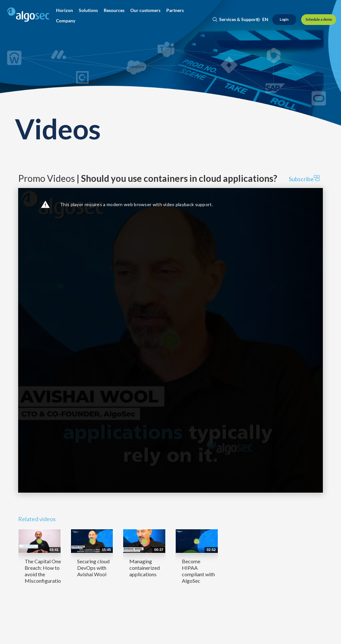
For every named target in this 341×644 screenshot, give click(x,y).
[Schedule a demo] (319, 20)
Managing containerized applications (145, 568)
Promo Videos (148, 178)
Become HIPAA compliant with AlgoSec (198, 571)
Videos (58, 129)
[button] (65, 10)
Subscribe (304, 179)
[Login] (284, 20)
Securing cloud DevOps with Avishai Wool (93, 568)
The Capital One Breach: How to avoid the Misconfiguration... (46, 571)
